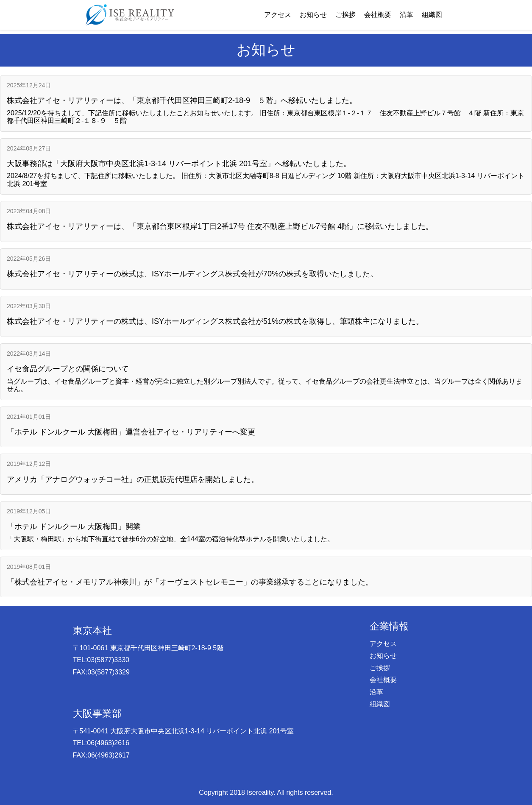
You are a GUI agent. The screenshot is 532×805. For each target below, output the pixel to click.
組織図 (432, 15)
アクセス (278, 15)
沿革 (407, 15)
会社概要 (378, 15)
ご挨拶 (345, 15)
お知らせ (313, 15)
